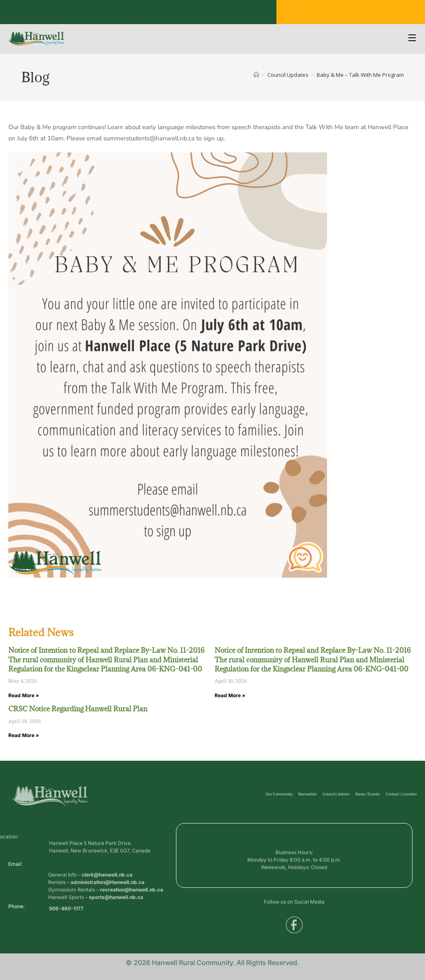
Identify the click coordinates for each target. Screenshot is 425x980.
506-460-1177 (66, 911)
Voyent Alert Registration (137, 14)
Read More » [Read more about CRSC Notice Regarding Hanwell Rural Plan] (24, 735)
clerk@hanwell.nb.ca (107, 890)
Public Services (81, 14)
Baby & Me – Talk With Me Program (360, 75)
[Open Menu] (413, 39)
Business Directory (31, 14)
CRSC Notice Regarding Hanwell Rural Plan (78, 709)
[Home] (256, 75)
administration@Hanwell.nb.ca (107, 897)
